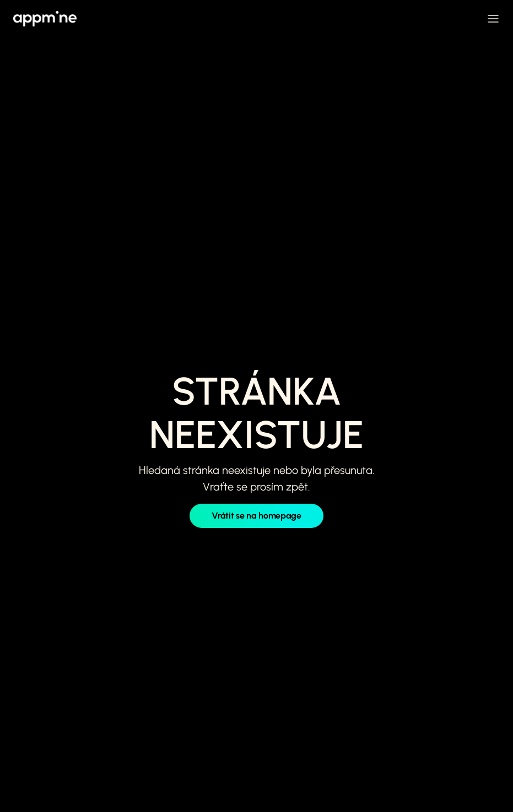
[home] (45, 19)
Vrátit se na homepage (256, 516)
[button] (493, 19)
